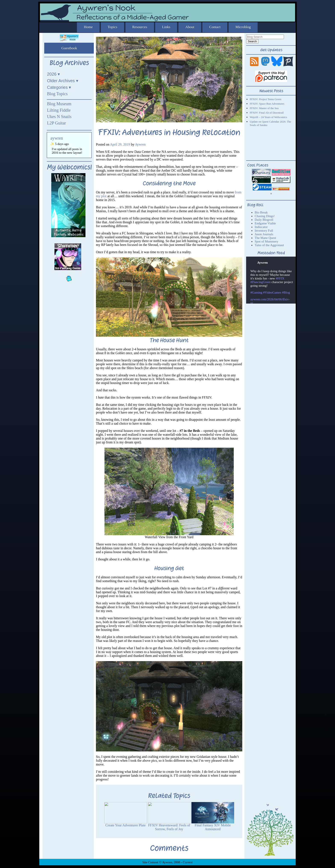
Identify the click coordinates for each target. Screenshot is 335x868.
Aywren (140, 144)
